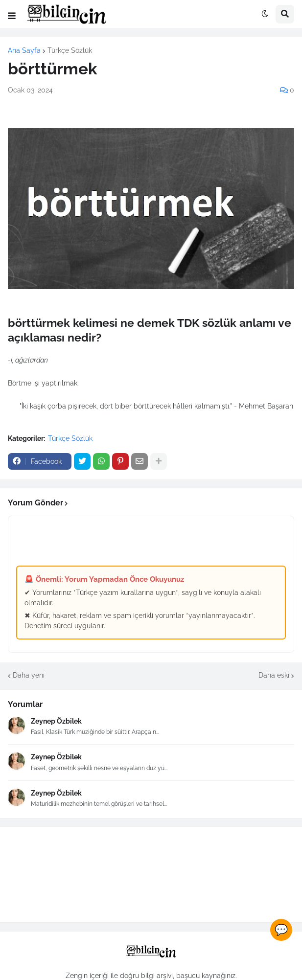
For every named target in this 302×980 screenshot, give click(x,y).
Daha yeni (29, 675)
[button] (12, 16)
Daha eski (274, 675)
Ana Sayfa (24, 50)
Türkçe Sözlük (70, 50)
